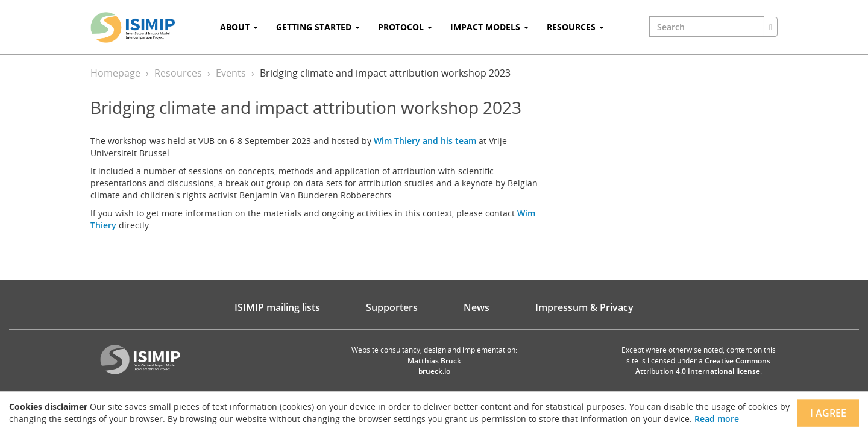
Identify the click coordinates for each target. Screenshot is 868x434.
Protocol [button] (405, 27)
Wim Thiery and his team (425, 141)
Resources (178, 73)
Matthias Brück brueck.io (434, 366)
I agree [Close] (828, 413)
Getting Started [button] (318, 27)
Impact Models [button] (489, 27)
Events (231, 73)
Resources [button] (575, 27)
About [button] (239, 27)
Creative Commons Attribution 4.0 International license (703, 366)
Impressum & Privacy (584, 307)
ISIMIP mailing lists (277, 307)
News (476, 307)
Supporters (392, 307)
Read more (717, 419)
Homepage (115, 73)
